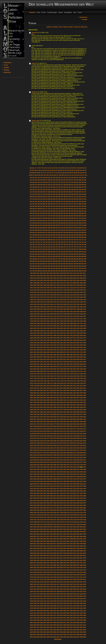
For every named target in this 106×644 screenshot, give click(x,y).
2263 (51, 450)
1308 (41, 316)
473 (36, 216)
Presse (80, 13)
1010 (68, 273)
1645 (31, 364)
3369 (55, 606)
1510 (35, 345)
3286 (61, 594)
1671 (61, 367)
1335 (75, 319)
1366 (65, 324)
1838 (51, 390)
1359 (41, 324)
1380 (55, 326)
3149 (58, 575)
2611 (78, 498)
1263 (61, 309)
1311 (51, 316)
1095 (68, 285)
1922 (48, 402)
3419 (51, 613)
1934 (31, 405)
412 (49, 209)
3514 (85, 625)
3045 (51, 560)
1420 (75, 331)
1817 (38, 388)
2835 (31, 532)
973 (77, 268)
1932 (81, 402)
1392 (38, 328)
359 (82, 202)
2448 (45, 477)
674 (44, 237)
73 (47, 173)
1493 (35, 343)
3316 (48, 599)
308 (64, 197)
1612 (35, 359)
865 (82, 257)
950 (75, 266)
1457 (85, 336)
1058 (58, 280)
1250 (75, 307)
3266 (51, 591)
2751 (35, 520)
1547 (45, 350)
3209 (31, 584)
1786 (48, 383)
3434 (45, 615)
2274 (31, 453)
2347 (48, 462)
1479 (45, 340)
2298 (55, 455)
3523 (58, 627)
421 (72, 209)
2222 (85, 443)
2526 (78, 486)
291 (77, 194)
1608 (78, 357)
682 (64, 237)
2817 (85, 527)
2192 (41, 441)
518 (39, 221)
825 (36, 254)
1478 (41, 340)
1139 (45, 292)
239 (57, 190)
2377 (35, 467)
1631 (41, 362)
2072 (38, 424)
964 (54, 268)
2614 (31, 501)
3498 (31, 625)
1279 (58, 312)
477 (46, 216)
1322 (31, 319)
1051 (35, 280)
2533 (45, 489)
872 (44, 259)
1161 (61, 295)
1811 (75, 386)
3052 (75, 560)
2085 (81, 424)
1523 (78, 345)
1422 (81, 331)
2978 (55, 551)
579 (82, 225)
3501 (41, 625)
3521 (51, 627)
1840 (58, 390)
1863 (78, 393)
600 (80, 228)
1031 (81, 276)
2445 (35, 477)
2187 (81, 438)
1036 (41, 278)
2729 (75, 515)
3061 (48, 563)
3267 (55, 591)
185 (31, 185)
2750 (31, 520)
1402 (71, 328)
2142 (45, 434)
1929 (71, 402)
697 (46, 240)
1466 (58, 338)
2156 (35, 436)
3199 (55, 582)
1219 (85, 302)
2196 (55, 441)
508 (70, 218)
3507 (61, 625)
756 (85, 245)
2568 (48, 493)
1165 (75, 295)
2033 (78, 417)
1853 (45, 393)
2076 (51, 424)
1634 (51, 362)
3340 (71, 601)
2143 (48, 434)
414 (54, 209)
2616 (38, 501)
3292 (81, 594)
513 (82, 218)
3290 (75, 594)
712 (85, 240)
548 (59, 223)
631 (46, 233)
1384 (68, 326)
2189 (31, 441)
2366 (55, 465)
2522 (65, 486)
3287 (65, 594)
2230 (55, 446)
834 (59, 254)
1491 (85, 340)
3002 (78, 553)
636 (59, 233)
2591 (68, 496)
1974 (51, 410)
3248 (48, 589)
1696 (31, 371)
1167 (81, 295)
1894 (68, 398)
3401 (48, 611)
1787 (51, 383)
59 (78, 170)
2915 (71, 541)
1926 (61, 402)
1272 (35, 312)
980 (39, 271)
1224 (45, 304)
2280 (51, 453)
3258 (81, 589)
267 (72, 192)
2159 (45, 436)
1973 (48, 410)
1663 (35, 367)
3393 (78, 608)
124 (44, 178)
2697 (81, 510)
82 (63, 173)
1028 (71, 276)
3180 (48, 580)
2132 (68, 431)
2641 (65, 503)
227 (82, 187)
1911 (68, 400)
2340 (81, 460)
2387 (68, 467)
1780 (85, 381)
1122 (45, 290)
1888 (48, 398)
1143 (58, 292)
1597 (41, 357)
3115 (58, 570)
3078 (48, 565)
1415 (58, 331)
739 (41, 245)
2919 (85, 541)
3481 (31, 623)
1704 (58, 371)
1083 (85, 283)
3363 (35, 606)
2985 (78, 551)
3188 (75, 580)
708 (75, 240)
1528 (38, 347)
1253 (85, 307)
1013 (78, 273)
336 (80, 199)
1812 (78, 386)
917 (46, 264)
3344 (85, 601)
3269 (61, 591)
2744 (68, 517)
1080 (75, 283)
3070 (78, 563)
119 (31, 178)
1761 (78, 379)
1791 (65, 383)
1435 (68, 333)
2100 (75, 426)
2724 (58, 515)
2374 (81, 465)
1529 (41, 347)
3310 (85, 596)
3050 (68, 560)
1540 (78, 347)
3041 (38, 560)
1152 (31, 295)
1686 (55, 369)
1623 (71, 359)
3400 (45, 611)
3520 (48, 627)
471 (31, 216)
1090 (51, 285)
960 (44, 268)
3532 (31, 630)
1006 (54, 273)
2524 (71, 486)
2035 (85, 417)
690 (85, 237)
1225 (48, 304)
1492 (31, 343)
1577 (31, 355)
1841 (61, 390)
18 (60, 168)
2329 (45, 460)
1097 (75, 285)
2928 (58, 544)
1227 (55, 304)
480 (54, 216)
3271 (68, 591)
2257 (31, 450)
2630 (85, 501)
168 (44, 182)
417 (62, 209)
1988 (41, 412)
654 (49, 235)
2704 (48, 513)
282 (54, 194)
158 (75, 180)
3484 (41, 623)
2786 (38, 525)
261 (57, 192)
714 (33, 242)
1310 (48, 316)
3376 (78, 606)
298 (39, 197)
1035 (38, 278)
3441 (68, 615)
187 (36, 185)
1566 (51, 352)
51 (63, 170)
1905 (48, 400)
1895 (71, 398)
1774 (65, 381)
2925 (48, 544)
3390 (68, 608)
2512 (31, 486)
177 (67, 182)
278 (44, 194)
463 (67, 213)
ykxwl (33, 63)
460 (59, 213)
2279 (48, 453)
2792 (58, 525)
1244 (55, 307)
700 (54, 240)
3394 (81, 608)
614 (59, 230)
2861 (61, 534)
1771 (55, 381)
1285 (78, 312)
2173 (35, 438)
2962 (58, 548)
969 (67, 268)
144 (39, 180)
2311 (41, 458)
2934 (78, 544)
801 (31, 252)
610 (49, 230)
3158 (31, 577)
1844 (71, 390)
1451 (65, 336)
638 (64, 233)
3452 (48, 618)
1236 (85, 304)
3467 (41, 620)
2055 (38, 422)
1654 (61, 364)
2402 (61, 469)
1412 (48, 331)
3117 (65, 570)
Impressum (7, 72)
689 (82, 237)
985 (52, 271)
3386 (55, 608)
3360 (81, 603)
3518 (41, 627)
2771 (45, 522)
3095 (48, 568)
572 (64, 225)
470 (85, 213)
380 (80, 204)
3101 (68, 568)
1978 (65, 410)
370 (54, 204)
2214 (58, 443)
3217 (58, 584)
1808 (65, 386)
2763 (75, 520)
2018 (85, 414)
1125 (55, 290)
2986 (81, 551)
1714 (35, 374)
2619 (48, 501)
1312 (55, 316)
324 (49, 199)
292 (80, 194)
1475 (31, 340)
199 (67, 185)
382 (85, 204)
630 (44, 233)
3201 (61, 582)
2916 (75, 541)
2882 (75, 537)
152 (59, 180)
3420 (55, 613)
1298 (65, 314)
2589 (61, 496)
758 (33, 247)
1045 (71, 278)
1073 (51, 283)
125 (46, 178)
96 (32, 175)
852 (49, 257)
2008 (51, 414)
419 (67, 209)
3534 (38, 630)
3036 (78, 558)
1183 (78, 297)
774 (75, 247)
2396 (41, 469)
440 (64, 211)
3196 (45, 582)
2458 (78, 477)
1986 (35, 412)
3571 (48, 635)
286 (64, 194)
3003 (81, 553)
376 (70, 204)
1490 (81, 340)
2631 (31, 503)
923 (62, 264)
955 (31, 268)
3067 (68, 563)
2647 (85, 503)
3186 (68, 580)
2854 (38, 534)
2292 (35, 455)
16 (56, 168)
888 (85, 259)
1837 (48, 390)
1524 (81, 345)
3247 (45, 589)
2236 (75, 446)
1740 (65, 376)
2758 (58, 520)
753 (77, 245)
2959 (48, 548)
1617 (51, 359)
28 (78, 168)
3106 (85, 568)
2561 (81, 491)
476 (44, 216)
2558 (71, 491)
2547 (35, 491)
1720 (55, 374)
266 (70, 192)
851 (46, 257)
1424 (31, 333)
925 (67, 264)
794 (70, 249)
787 (52, 249)
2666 (35, 508)
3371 (61, 606)
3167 (61, 577)
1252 (81, 307)
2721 (48, 515)
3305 (68, 596)
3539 (55, 630)
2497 (38, 484)
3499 (35, 625)
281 (52, 194)
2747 (78, 517)
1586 (61, 355)
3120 (75, 570)
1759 (71, 379)
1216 (75, 302)
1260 (51, 309)
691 (31, 240)
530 (70, 221)
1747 (31, 379)
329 (62, 199)
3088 (81, 565)
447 (82, 211)
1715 (38, 374)
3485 (45, 623)
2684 (38, 510)
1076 (61, 283)
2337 (71, 460)
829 (46, 254)
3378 (85, 606)
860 (70, 257)
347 (52, 202)
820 (80, 252)
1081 (78, 283)
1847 (81, 390)
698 (49, 240)
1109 (58, 288)
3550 (35, 632)
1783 (38, 383)
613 (57, 230)
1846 (78, 390)
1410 (41, 331)
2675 (65, 508)
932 (85, 264)
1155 (41, 295)
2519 (55, 486)
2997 (61, 553)
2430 (41, 474)
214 (49, 187)
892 (39, 261)
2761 (68, 520)
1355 (85, 321)
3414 (35, 613)
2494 (85, 481)
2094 (55, 426)
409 (41, 209)
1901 (35, 400)
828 (44, 254)
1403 (75, 328)
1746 (85, 376)
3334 (51, 601)
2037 (35, 419)
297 (36, 197)
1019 (41, 276)
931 (82, 264)
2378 (38, 467)
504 (59, 218)
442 (70, 211)
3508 (65, 625)
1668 (51, 367)
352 (64, 202)
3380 (35, 608)
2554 (58, 491)
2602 (48, 498)
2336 (68, 460)
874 (49, 259)
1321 (85, 316)
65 (32, 173)
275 (36, 194)
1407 (31, 331)
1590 (75, 355)
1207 (45, 302)
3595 (71, 637)
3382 (41, 608)
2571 (58, 493)
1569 (61, 352)
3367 (48, 606)
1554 (68, 350)
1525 (85, 345)
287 (67, 194)
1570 (65, 352)
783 (41, 249)
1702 (51, 371)
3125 (35, 572)
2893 (55, 539)
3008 (41, 556)
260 (54, 192)
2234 (68, 446)
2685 (41, 510)
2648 (31, 505)
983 (46, 271)
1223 (41, 304)
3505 (55, 625)
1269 (81, 309)
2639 (58, 503)
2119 (81, 429)
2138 (31, 434)
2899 (75, 539)
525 (57, 221)
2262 (48, 450)
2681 (85, 508)
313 (77, 197)
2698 (85, 510)
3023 (35, 558)
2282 (58, 453)
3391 (71, 608)
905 (72, 261)
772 (70, 247)
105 (52, 175)
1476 (35, 340)
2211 (48, 443)
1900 (31, 400)
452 (39, 213)
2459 (81, 477)
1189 (41, 300)
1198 (71, 300)
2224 (35, 446)
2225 (38, 446)
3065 (61, 563)
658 (59, 235)
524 (54, 221)
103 (47, 175)
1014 (81, 273)
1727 (78, 374)
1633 (48, 362)
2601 (45, 498)
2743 (65, 517)
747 (62, 245)
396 (64, 206)
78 (56, 173)
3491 (65, 623)
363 (36, 204)
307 (62, 197)
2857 (48, 534)
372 (59, 204)
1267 (75, 309)
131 (62, 178)
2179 (55, 438)
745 (57, 245)
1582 (48, 355)
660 (64, 235)
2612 (81, 498)
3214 (48, 584)
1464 (51, 338)
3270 (65, 591)
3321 (65, 599)
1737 (55, 376)
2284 (65, 453)
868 (33, 259)
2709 (65, 513)
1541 (81, 347)
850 (44, 257)
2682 (31, 510)
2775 (58, 522)
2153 (81, 434)
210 (39, 187)
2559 (75, 491)
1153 (35, 295)
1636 (58, 362)
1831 (85, 388)
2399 (51, 469)
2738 (48, 517)
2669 (45, 508)
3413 (31, 613)
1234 (78, 304)
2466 (48, 479)
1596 (38, 357)
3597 (78, 637)
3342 (78, 601)
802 (33, 252)
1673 (68, 367)
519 (41, 221)
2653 (48, 505)
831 (52, 254)
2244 (45, 448)
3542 (65, 630)
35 (34, 170)
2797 (75, 525)
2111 (55, 429)
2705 (51, 513)
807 (46, 252)
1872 (51, 395)
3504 (51, 625)
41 (45, 170)
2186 (78, 438)
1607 (75, 357)
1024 (58, 276)
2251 (68, 448)
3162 (45, 577)
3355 (65, 603)
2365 (51, 465)
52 (65, 170)
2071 (35, 424)
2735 (38, 517)
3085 (71, 565)
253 (36, 192)
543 (46, 223)
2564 (35, 493)
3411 (81, 611)
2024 (48, 417)
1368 (71, 324)
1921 (45, 402)
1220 (31, 304)
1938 (45, 405)
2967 (75, 548)
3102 (71, 568)
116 (81, 175)
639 (67, 233)
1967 (85, 407)
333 (72, 199)
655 (52, 235)
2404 (68, 469)
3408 (71, 611)
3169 (68, 577)
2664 (85, 505)
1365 (61, 324)
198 (64, 185)
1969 (35, 410)
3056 (31, 563)
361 (31, 204)
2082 (71, 424)
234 (44, 190)
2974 (41, 551)
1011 (71, 273)
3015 (65, 556)
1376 (41, 326)
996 (80, 271)
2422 (71, 472)
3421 (58, 613)
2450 (51, 477)
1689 (65, 369)
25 (73, 168)
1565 (48, 352)
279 (46, 194)
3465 (35, 620)
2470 (61, 479)
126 (49, 178)
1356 (31, 324)
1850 (35, 393)
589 (52, 228)
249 (82, 190)
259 (52, 192)
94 (86, 173)
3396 (31, 611)
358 (80, 202)
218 (59, 187)
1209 (51, 302)
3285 (58, 594)
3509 (68, 625)
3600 (56, 639)
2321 (75, 458)
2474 (75, 479)
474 (39, 216)
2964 (65, 548)
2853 (35, 534)
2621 (55, 501)
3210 (35, 584)
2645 (78, 503)
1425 (35, 333)
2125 (45, 431)
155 (67, 180)
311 (72, 197)
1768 (45, 381)
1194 (58, 300)
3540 (58, 630)
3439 (61, 615)
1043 (65, 278)
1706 (65, 371)
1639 (68, 362)
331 (67, 199)
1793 (71, 383)
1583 (51, 355)
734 (85, 242)
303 (52, 197)
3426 (75, 613)
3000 (71, 553)
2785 (35, 525)
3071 (81, 563)
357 (77, 202)
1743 (75, 376)
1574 (78, 352)
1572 (71, 352)
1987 (38, 412)
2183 (68, 438)
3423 (65, 613)
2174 (38, 438)
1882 (85, 395)
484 (64, 216)
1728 (81, 374)
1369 (75, 324)
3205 (75, 582)
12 (49, 168)
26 (75, 168)
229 (31, 190)
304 (54, 197)
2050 (78, 419)
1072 (48, 283)
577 (77, 225)
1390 (31, 328)
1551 (58, 350)
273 (31, 194)
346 (49, 202)
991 (67, 271)
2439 (71, 474)
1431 (55, 333)
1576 (85, 352)
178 (70, 182)
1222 (38, 304)
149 (52, 180)
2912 (61, 541)
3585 (38, 637)
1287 (85, 312)
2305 (78, 455)
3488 (55, 623)
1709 (75, 371)
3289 (71, 594)
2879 (65, 537)
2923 (41, 544)
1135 (31, 292)
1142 (55, 292)
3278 (35, 594)
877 (57, 259)
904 (70, 261)
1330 (58, 319)
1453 (71, 336)
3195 (41, 582)
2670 (48, 508)
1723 (65, 374)
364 (39, 204)
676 (49, 237)
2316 (58, 458)
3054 (81, 560)
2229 (51, 446)
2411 (35, 472)
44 (51, 170)
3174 (85, 577)
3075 (38, 565)
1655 (65, 364)
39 (41, 170)
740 (44, 245)
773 (72, 247)
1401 (68, 328)
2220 (78, 443)
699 (52, 240)
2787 (41, 525)
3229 (41, 587)
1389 (85, 326)
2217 (68, 443)
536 (85, 221)
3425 (71, 613)
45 (52, 170)
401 (77, 206)
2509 (78, 484)
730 (75, 242)
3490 (61, 623)
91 (80, 173)
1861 (71, 393)
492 (85, 216)
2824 (51, 529)
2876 (55, 537)
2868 (85, 534)
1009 (64, 273)
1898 (81, 398)
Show (39, 13)
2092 (48, 426)
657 (57, 235)
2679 (78, 508)
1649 (45, 364)
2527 (81, 486)
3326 (81, 599)
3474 (65, 620)
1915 (81, 400)
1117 (85, 288)
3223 (78, 584)
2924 (45, 544)
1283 (71, 312)
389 (46, 206)
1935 (35, 405)
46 (54, 170)
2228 (48, 446)
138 (80, 178)
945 (62, 266)
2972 (35, 551)
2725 (61, 515)
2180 (58, 438)
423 (77, 209)
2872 (41, 537)
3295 (35, 596)
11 (47, 168)
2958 (45, 548)
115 (78, 175)
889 (31, 261)
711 (82, 240)
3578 (71, 635)
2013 (68, 414)
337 (82, 199)
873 (46, 259)
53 (67, 170)
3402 (51, 611)
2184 (71, 438)
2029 (65, 417)
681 (62, 237)
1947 (75, 405)
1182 (75, 297)
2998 (65, 553)
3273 (75, 591)
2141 (41, 434)
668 (85, 235)
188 (39, 185)
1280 (61, 312)
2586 (51, 496)
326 (54, 199)
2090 (41, 426)
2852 (31, 534)
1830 (81, 388)
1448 (55, 336)
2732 (85, 515)
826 (39, 254)
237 (52, 190)
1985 (31, 412)
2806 (48, 527)
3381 (38, 608)
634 (54, 233)
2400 (55, 469)
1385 (71, 326)
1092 (58, 285)
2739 (51, 517)
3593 (65, 637)
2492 (78, 481)
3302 (58, 596)
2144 (51, 434)
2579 (85, 493)
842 (80, 254)
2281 (55, 453)
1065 (81, 280)
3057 (35, 563)
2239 (85, 446)
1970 (38, 410)
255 (41, 192)
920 (54, 264)
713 (31, 242)
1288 (31, 314)
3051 (71, 560)
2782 (81, 522)
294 (85, 194)
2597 (31, 498)
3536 (45, 630)
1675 (75, 367)
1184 (81, 297)
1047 (78, 278)
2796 (71, 525)
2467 (51, 479)
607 (41, 230)
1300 (71, 314)
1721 (58, 374)
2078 (58, 424)
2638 (55, 503)
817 (72, 252)
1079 (71, 283)
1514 (48, 345)
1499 (55, 343)
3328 (31, 601)
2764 (78, 520)
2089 (38, 426)
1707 (68, 371)
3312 (35, 599)
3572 (51, 635)
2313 (48, 458)
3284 (55, 594)
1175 (51, 297)
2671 (51, 508)
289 (72, 194)
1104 (41, 288)
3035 (75, 558)
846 (33, 257)
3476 (71, 620)
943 (57, 266)
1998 (75, 412)
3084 (68, 565)
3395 (85, 608)
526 (59, 221)
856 (59, 257)
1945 (68, 405)
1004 (48, 273)
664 (75, 235)
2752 (38, 520)
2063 (65, 422)
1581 (45, 355)
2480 (38, 481)
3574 (58, 635)
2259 (38, 450)
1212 (61, 302)
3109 (38, 570)
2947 (65, 546)
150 (54, 180)
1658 (75, 364)
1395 (48, 328)
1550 (55, 350)
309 (67, 197)
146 (44, 180)
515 (31, 221)
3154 (75, 575)
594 (64, 228)
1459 (35, 338)
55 (71, 170)
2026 (55, 417)
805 (41, 252)
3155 (78, 575)
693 (36, 240)
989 (62, 271)
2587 (55, 496)
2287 (75, 453)
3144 (41, 575)
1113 (71, 288)
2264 (55, 450)
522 (49, 221)
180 (75, 182)
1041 (58, 278)
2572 (61, 493)
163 (31, 182)
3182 (55, 580)
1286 (81, 312)
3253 (65, 589)
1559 (85, 350)
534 (80, 221)
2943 (51, 546)
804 (39, 252)
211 (41, 187)
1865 (85, 393)
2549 (41, 491)
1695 (85, 369)
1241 (45, 307)
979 (36, 271)
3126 (38, 572)
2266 (61, 450)
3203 (68, 582)
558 (85, 223)
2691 (61, 510)
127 (52, 178)
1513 (45, 345)
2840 (48, 532)
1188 (38, 300)
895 (46, 261)
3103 (75, 568)
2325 (31, 460)
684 (70, 237)
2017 (81, 414)
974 (80, 268)
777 (82, 247)
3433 (41, 615)
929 (77, 264)
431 (41, 211)
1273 (38, 312)
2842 (55, 532)
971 (72, 268)
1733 (41, 376)
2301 (65, 455)
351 (62, 202)
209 (36, 187)
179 (72, 182)
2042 (51, 419)
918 (49, 264)
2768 (35, 522)
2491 (75, 481)
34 (32, 170)
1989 (45, 412)
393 (57, 206)
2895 (61, 539)
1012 (74, 273)
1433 (61, 333)
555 (77, 223)
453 (41, 213)
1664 (38, 367)
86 (71, 173)
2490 (71, 481)
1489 (78, 340)
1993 (58, 412)
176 (64, 182)
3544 (71, 630)
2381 (48, 467)
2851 (85, 532)
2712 (75, 513)
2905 (38, 541)
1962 (68, 407)
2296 (48, 455)
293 (82, 194)
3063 (55, 563)
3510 (71, 625)
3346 (35, 603)
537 (31, 223)
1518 (61, 345)
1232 (71, 304)
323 (46, 199)
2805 (45, 527)
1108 (55, 288)
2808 (55, 527)
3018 (75, 556)
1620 (61, 359)
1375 (38, 326)
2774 (55, 522)
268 (75, 192)
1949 (81, 405)
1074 (55, 283)
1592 (81, 355)
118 (86, 175)
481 (57, 216)
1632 (45, 362)
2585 (48, 496)
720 (49, 242)
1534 (58, 347)
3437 (55, 615)
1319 (78, 316)
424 (80, 209)
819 (77, 252)
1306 (35, 316)
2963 (61, 548)
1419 (71, 331)
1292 (45, 314)
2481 (41, 481)
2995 (55, 553)
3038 (85, 558)
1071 (45, 283)
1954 (41, 407)
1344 (48, 321)
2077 (55, 424)
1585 (58, 355)
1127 (61, 290)
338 (85, 199)
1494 (38, 343)
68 (38, 173)
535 (82, 221)
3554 (48, 632)
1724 (68, 374)
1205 (38, 302)
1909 (61, 400)
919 (52, 264)
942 (54, 266)
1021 (48, 276)
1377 (45, 326)
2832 (78, 529)
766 (54, 247)
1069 (38, 283)
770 (64, 247)
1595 (35, 357)
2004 (38, 414)
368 (49, 204)
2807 (51, 527)
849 (41, 257)
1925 (58, 402)
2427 (31, 474)
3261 (35, 591)
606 (39, 230)
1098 (78, 285)
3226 (31, 587)
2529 (31, 489)
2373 (78, 465)
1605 (68, 357)
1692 (75, 369)
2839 (45, 532)
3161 (41, 577)
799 (82, 249)
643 (77, 233)
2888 (38, 539)
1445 (45, 336)
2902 (85, 539)
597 (72, 228)
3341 (75, 601)
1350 (68, 321)
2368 (61, 465)
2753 (41, 520)
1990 (48, 412)
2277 (41, 453)
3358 (75, 603)
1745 (81, 376)
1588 (68, 355)
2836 (35, 532)
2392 (85, 467)
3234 (58, 587)
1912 (71, 400)
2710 (68, 513)
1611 (31, 359)
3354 (61, 603)
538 (33, 223)
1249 (71, 307)
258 (49, 192)
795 (72, 249)
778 (85, 247)
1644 (85, 362)
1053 (41, 280)
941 (52, 266)
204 (80, 185)
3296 (38, 596)
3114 (55, 570)
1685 (51, 369)
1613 (38, 359)
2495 (31, 484)
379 (77, 204)
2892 (51, 539)
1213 (65, 302)
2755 (48, 520)
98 (35, 175)
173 (57, 182)
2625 (68, 501)
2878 (61, 537)
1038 (48, 278)
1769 (48, 381)
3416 (41, 613)
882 (70, 259)
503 (57, 218)
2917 (78, 541)
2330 (48, 460)
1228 (58, 304)
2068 (81, 422)
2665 (31, 508)
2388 (71, 467)
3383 (45, 608)
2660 (71, 505)
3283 (51, 594)
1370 (78, 324)
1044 (68, 278)
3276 (85, 591)
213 (46, 187)
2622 (58, 501)
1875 (61, 395)
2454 (65, 477)
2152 (78, 434)
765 (52, 247)
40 (43, 170)
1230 (65, 304)
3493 (71, 623)
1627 (85, 359)
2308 (31, 458)
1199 (75, 300)
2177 (48, 438)
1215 (71, 302)
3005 (31, 556)
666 (80, 235)
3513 (81, 625)
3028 (51, 558)
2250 (65, 448)
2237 (78, 446)
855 (57, 257)
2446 (38, 477)
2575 (71, 493)
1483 (58, 340)
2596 (85, 496)
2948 (68, 546)
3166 (58, 577)
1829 (78, 388)
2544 (81, 489)
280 (49, 194)
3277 (31, 594)
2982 (68, 551)
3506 (58, 625)
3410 (78, 611)
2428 (35, 474)
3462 (81, 618)
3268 (58, 591)
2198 (61, 441)
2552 (51, 491)
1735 (48, 376)
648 (33, 235)
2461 (31, 479)
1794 (75, 383)
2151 (75, 434)
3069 (75, 563)
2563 (31, 493)
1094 (65, 285)
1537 (68, 347)
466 (75, 213)
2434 (55, 474)
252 (33, 192)
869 (36, 259)
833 (57, 254)
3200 (58, 582)
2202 (75, 441)
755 (82, 245)
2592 (71, 496)
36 (36, 170)
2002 (31, 414)
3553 (45, 632)
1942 (58, 405)
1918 (35, 402)
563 (41, 225)
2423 (75, 472)
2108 (45, 429)
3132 (58, 572)
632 (49, 233)
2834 (85, 529)
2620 (51, 501)
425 (82, 209)
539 (36, 223)
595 (67, 228)
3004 (85, 553)
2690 (58, 510)
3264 (45, 591)
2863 (68, 534)
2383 (55, 467)
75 (51, 173)
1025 (61, 276)
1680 (35, 369)
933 (31, 266)
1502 (65, 343)
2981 (65, 551)
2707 (58, 513)
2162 (55, 436)
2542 (75, 489)
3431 (35, 615)
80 (60, 173)
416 (59, 209)
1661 (85, 364)
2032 (75, 417)
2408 (81, 469)
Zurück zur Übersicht (81, 27)
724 (59, 242)
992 (70, 271)
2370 (68, 465)
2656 (58, 505)
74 (49, 173)
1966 (81, 407)
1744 (78, 376)
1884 (35, 398)
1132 (78, 290)
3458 (68, 618)
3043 (45, 560)
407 (36, 209)
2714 (81, 513)
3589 (51, 637)
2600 (41, 498)
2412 (38, 472)
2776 (61, 522)
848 (39, 257)
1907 (55, 400)
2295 (45, 455)
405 (31, 209)
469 (82, 213)
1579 (38, 355)
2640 (61, 503)
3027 (48, 558)
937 (41, 266)
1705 (61, 371)
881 (67, 259)
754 (80, 245)
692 (33, 240)
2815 (78, 527)
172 (54, 182)
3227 (35, 587)
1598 (45, 357)
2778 (68, 522)
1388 (81, 326)
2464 (41, 479)
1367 (68, 324)
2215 (61, 443)
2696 (78, 510)
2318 (65, 458)
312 (75, 197)
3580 (78, 635)
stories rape (35, 121)
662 (70, 235)
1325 (41, 319)
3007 (38, 556)
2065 (71, 422)
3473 (61, 620)
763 (46, 247)
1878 (71, 395)
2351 (61, 462)
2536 (55, 489)
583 (36, 228)
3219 (65, 584)
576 (75, 225)
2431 (45, 474)
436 (54, 211)
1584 (55, 355)
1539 (75, 347)
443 (72, 211)
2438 (68, 474)
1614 (41, 359)
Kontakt (6, 67)
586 (44, 228)
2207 (35, 443)
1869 (41, 395)
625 (31, 233)
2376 (31, 467)
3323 (71, 599)
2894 (58, 539)
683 (67, 237)
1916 (85, 400)
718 (44, 242)
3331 (41, 601)
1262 (58, 309)
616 (64, 230)
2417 (55, 472)
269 (77, 192)
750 (70, 245)
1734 (45, 376)
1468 (65, 338)
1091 (55, 285)
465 (72, 213)
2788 (45, 525)
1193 (55, 300)
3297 (41, 596)
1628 (31, 362)
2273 (85, 450)
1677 (81, 367)
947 (67, 266)
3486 (48, 623)
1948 (78, 405)
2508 (75, 484)
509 (72, 218)
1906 (51, 400)
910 (85, 261)
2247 (55, 448)
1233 (75, 304)
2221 (81, 443)
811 (57, 252)
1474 (85, 338)
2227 (45, 446)
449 (31, 213)
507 (67, 218)
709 (77, 240)
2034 (81, 417)
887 (82, 259)
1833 (35, 390)
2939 (38, 546)
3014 (61, 556)
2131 (65, 431)
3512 (78, 625)
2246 (51, 448)
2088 (35, 426)
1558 (81, 350)
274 (33, 194)
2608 (68, 498)
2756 (51, 520)
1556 (75, 350)
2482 (45, 481)
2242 (38, 448)
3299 (48, 596)
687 (77, 237)
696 (44, 240)
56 (73, 170)
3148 (55, 575)
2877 (58, 537)
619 (72, 230)
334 (75, 199)
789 (57, 249)
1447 (51, 336)
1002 (41, 273)
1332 (65, 319)
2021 (38, 417)
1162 (65, 295)
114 (76, 175)
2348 (51, 462)
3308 (78, 596)
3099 (61, 568)
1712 (85, 371)
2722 (51, 515)
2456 (71, 477)
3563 (78, 632)
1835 (41, 390)
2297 (51, 455)
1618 (55, 359)
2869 (31, 537)
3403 (55, 611)
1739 (61, 376)
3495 (78, 623)
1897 (78, 398)
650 (39, 235)
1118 (31, 290)
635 (57, 233)
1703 (55, 371)
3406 (65, 611)
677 (52, 237)
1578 (35, 355)
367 (46, 204)
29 (80, 168)
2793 (61, 525)
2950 (75, 546)
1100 (85, 285)
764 (49, 247)
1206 (41, 302)
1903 (41, 400)
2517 (48, 486)
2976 (48, 551)
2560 (78, 491)
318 (33, 199)
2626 (71, 501)
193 (52, 185)
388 (44, 206)
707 (72, 240)
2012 (65, 414)
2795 (68, 525)
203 (77, 185)
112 (70, 175)
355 (72, 202)
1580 (41, 355)
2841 (51, 532)
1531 (48, 347)
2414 (45, 472)
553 (72, 223)
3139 (81, 572)
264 (64, 192)
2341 (85, 460)
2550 (45, 491)
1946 (71, 405)
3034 (71, 558)
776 (80, 247)
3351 (51, 603)
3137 (75, 572)
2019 (31, 417)
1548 (48, 350)
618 (70, 230)
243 (67, 190)
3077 (45, 565)
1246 (61, 307)
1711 (81, 371)
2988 (31, 553)
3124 (31, 572)
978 (33, 271)
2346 (45, 462)
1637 (61, 362)
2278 (45, 453)
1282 (68, 312)
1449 (58, 336)
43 (49, 170)
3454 (55, 618)
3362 (31, 606)
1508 (85, 343)
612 (54, 230)
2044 (58, 419)
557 (82, 223)
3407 (68, 611)
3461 (78, 618)
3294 (31, 596)
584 (39, 228)
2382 (51, 467)
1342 (41, 321)
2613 (85, 498)
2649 (35, 505)
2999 (68, 553)
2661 (75, 505)
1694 (81, 369)
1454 (75, 336)
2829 (68, 529)
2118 (78, 429)
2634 (41, 503)
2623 (61, 501)
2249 (61, 448)
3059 (41, 563)
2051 (81, 419)
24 (71, 168)
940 (49, 266)
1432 (58, 333)
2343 (35, 462)
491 (82, 216)
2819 (35, 529)
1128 (65, 290)
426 (85, 209)
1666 (45, 367)
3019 (78, 556)
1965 (78, 407)
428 (33, 211)
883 (72, 259)
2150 (71, 434)
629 (41, 233)
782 (39, 249)
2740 (55, 517)
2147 (61, 434)
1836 (45, 390)
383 (31, 206)
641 (72, 233)
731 (77, 242)
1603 (61, 357)
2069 (85, 422)
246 (75, 190)
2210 (45, 443)
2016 (78, 414)
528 (64, 221)
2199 (65, 441)
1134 (85, 290)
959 (41, 268)
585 (41, 228)
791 (62, 249)
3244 (35, 589)
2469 (58, 479)
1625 (78, 359)
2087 (31, 426)
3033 (68, 558)
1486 (68, 340)
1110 (61, 288)
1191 (48, 300)
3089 (85, 565)
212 (44, 187)
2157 (38, 436)
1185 (85, 297)
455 (46, 213)
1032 (85, 276)
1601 (55, 357)
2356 (78, 462)
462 (64, 213)
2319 (68, 458)
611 (52, 230)
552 (70, 223)
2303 (71, 455)
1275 (45, 312)
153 (62, 180)
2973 (38, 551)
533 (77, 221)
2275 (35, 453)
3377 (81, 606)
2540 (68, 489)
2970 (85, 548)
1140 (48, 292)
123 (41, 178)
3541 (61, 630)
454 (44, 213)
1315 (65, 316)
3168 (65, 577)
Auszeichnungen (52, 13)
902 (64, 261)
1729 (85, 374)
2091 (45, 426)
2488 (65, 481)
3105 (81, 568)
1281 (65, 312)
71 (43, 173)
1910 (65, 400)
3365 (41, 606)
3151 (65, 575)
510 (75, 218)
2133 (71, 431)
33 (30, 170)
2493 (81, 481)
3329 (35, 601)
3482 (35, 623)
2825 (55, 529)
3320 (61, 599)
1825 (65, 388)
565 (46, 225)
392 (54, 206)
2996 (58, 553)
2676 (68, 508)
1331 (61, 319)
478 (49, 216)
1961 (65, 407)
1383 (65, 326)
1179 (65, 297)
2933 (75, 544)
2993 (48, 553)
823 (31, 254)
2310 (38, 458)
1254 (31, 309)
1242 (48, 307)
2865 (75, 534)
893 (41, 261)
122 (39, 178)
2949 (71, 546)
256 (44, 192)
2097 (65, 426)
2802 (35, 527)
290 (75, 194)
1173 (45, 297)
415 (57, 209)
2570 (55, 493)
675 (46, 237)
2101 (78, 426)
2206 (31, 443)
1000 (34, 273)
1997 (71, 412)
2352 (65, 462)
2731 (81, 515)
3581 (81, 635)
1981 (75, 410)
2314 (51, 458)
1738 (58, 376)
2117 (75, 429)
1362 (51, 324)
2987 (85, 551)
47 (56, 170)
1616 (48, 359)
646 (85, 233)
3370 (58, 606)
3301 (55, 596)
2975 (45, 551)
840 (75, 254)
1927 (65, 402)
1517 (58, 345)
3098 (58, 568)
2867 (81, 534)
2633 (38, 503)
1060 (65, 280)
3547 (81, 630)
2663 (81, 505)
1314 (61, 316)
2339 (78, 460)
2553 (55, 491)
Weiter (60, 639)
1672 (65, 367)
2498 (41, 484)
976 (85, 268)
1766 (38, 381)
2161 (51, 436)
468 (80, 213)
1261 (55, 309)
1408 (35, 331)
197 (62, 185)
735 (31, 245)
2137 (85, 431)
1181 (71, 297)
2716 (31, 515)
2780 (75, 522)
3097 (55, 568)
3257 (78, 589)
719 (46, 242)
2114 (65, 429)
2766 (85, 520)
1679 (31, 369)
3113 (51, 570)
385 (36, 206)
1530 (45, 347)
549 (62, 223)
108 (60, 175)
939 (46, 266)
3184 (61, 580)
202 (75, 185)
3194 (38, 582)
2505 (65, 484)
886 (80, 259)
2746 (75, 517)
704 (64, 240)
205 (82, 185)
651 (41, 235)
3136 (71, 572)
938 (44, 266)
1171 (38, 297)
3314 (41, 599)
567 (52, 225)
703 (62, 240)
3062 (51, 563)
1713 (31, 374)
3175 (31, 580)
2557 (68, 491)
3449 (38, 618)
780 (33, 249)
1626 (81, 359)
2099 (71, 426)
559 (31, 225)
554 (75, 223)
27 (76, 168)
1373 (31, 326)
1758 (68, 379)
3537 (48, 630)
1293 (48, 314)
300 (44, 197)
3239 (75, 587)
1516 (55, 345)
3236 (65, 587)
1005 (51, 273)
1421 (78, 331)
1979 (68, 410)
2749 (85, 517)
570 (59, 225)
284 (59, 194)
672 (39, 237)
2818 (31, 529)
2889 (41, 539)
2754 (45, 520)
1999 (78, 412)
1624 (75, 359)
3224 (81, 584)
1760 (75, 379)
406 (33, 209)
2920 (31, 544)
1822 (55, 388)
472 (33, 216)
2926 (51, 544)
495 (36, 218)
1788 (55, 383)
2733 (31, 517)
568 (54, 225)
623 (82, 230)
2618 (45, 501)
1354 (81, 321)
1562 (38, 352)
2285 (68, 453)
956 (33, 268)
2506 (68, 484)
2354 (71, 462)
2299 (58, 455)
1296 (58, 314)
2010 (58, 414)
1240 (41, 307)
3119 (71, 570)
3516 (35, 627)
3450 (41, 618)
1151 (85, 292)
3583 (31, 637)
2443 (85, 474)
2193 (45, 441)
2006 (45, 414)
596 (70, 228)
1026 (65, 276)
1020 (45, 276)
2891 (48, 539)
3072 (85, 563)
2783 (85, 522)
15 (54, 168)
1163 (68, 295)
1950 (85, 405)
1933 (85, 402)
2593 (75, 496)
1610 (85, 357)
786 (49, 249)
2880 (68, 537)
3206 (78, 582)
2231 (58, 446)
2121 (31, 431)
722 (54, 242)
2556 (65, 491)
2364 (48, 465)
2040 (45, 419)
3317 (51, 599)
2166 (68, 436)
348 (54, 202)
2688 (51, 510)
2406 (75, 469)
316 (85, 197)
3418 (48, 613)
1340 (35, 321)
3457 (65, 618)
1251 (78, 307)
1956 (48, 407)
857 (62, 257)
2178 (51, 438)
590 (54, 228)
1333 (68, 319)
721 (52, 242)
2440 (75, 474)
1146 (68, 292)
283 (57, 194)
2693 (68, 510)
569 (57, 225)
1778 (78, 381)
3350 (48, 603)
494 (33, 218)
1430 (51, 333)
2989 (35, 553)
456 (49, 213)
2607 (65, 498)
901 (62, 261)
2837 (38, 532)
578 (80, 225)
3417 (45, 613)
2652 (45, 505)
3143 (38, 575)
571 (62, 225)
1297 (61, 314)
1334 (71, 319)
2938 (35, 546)
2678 (75, 508)
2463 (38, 479)
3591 (58, 637)
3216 (55, 584)
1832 (31, 390)
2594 (78, 496)
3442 (71, 615)
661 (67, 235)
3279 (38, 594)
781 (36, 249)
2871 (38, 537)
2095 (58, 426)
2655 (55, 505)
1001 (38, 273)
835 (62, 254)
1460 (38, 338)
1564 (45, 352)
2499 (45, 484)
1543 (31, 350)
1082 (81, 283)
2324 (85, 458)
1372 (85, 324)
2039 (41, 419)
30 (82, 168)
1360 (45, 324)
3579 (75, 635)
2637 (51, 503)
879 (62, 259)
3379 (31, 608)
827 (41, 254)
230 (33, 190)
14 (52, 168)
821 (82, 252)
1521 (71, 345)
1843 (68, 390)
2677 (71, 508)
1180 (68, 297)
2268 (68, 450)
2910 (55, 541)
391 (52, 206)
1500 (58, 343)
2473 (71, 479)
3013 (58, 556)
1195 (61, 300)
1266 (71, 309)
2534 (48, 489)
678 (54, 237)
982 (44, 271)
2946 (61, 546)
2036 (31, 419)
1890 (55, 398)
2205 (85, 441)
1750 (41, 379)
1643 (81, 362)
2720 (45, 515)
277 (41, 194)
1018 (38, 276)
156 (70, 180)
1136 (35, 292)
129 (57, 178)
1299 (68, 314)
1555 (71, 350)
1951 (31, 407)
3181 (51, 580)
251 (31, 192)
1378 (48, 326)
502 (54, 218)
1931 (78, 402)
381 (82, 204)
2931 (68, 544)
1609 (81, 357)
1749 (38, 379)
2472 (68, 479)
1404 (78, 328)
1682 (41, 369)
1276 (48, 312)
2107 (41, 429)
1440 (85, 333)
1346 (55, 321)
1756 (61, 379)
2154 (85, 434)
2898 (71, 539)
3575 (61, 635)
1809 (68, 386)
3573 (55, 635)
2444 (31, 477)
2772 (48, 522)
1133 (81, 290)
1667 (48, 367)
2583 (41, 496)
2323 (81, 458)
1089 (48, 285)
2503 (58, 484)
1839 (55, 390)
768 (59, 247)
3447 (31, 618)
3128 (45, 572)
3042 (41, 560)
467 (77, 213)
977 (31, 271)
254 (39, 192)
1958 (55, 407)
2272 (81, 450)
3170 (71, 577)
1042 (61, 278)
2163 (58, 436)
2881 (71, 537)
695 (41, 240)
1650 (48, 364)
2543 (78, 489)
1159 (55, 295)
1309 (45, 316)
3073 (31, 565)
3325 (78, 599)
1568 (58, 352)
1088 (45, 285)
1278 (55, 312)
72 (45, 173)
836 (64, 254)
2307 (85, 455)
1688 (61, 369)
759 (36, 247)
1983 (81, 410)
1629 (35, 362)
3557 (58, 632)
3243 (31, 589)
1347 (58, 321)
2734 (35, 517)
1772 (58, 381)
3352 (55, 603)
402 (80, 206)
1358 (38, 324)
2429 (38, 474)
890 (33, 261)
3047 (58, 560)
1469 (68, 338)
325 (52, 199)
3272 (71, 591)
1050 (31, 280)
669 (31, 237)
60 (80, 170)
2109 (48, 429)
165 (36, 182)
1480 (48, 340)
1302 (78, 314)
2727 (68, 515)
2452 (58, 477)
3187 (71, 580)
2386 (65, 467)
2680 (81, 508)
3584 (35, 637)
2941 (45, 546)
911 (31, 264)
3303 (61, 596)
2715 (85, 513)
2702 (41, 513)
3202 (65, 582)
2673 (58, 508)
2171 (85, 436)
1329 (55, 319)
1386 (75, 326)
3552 (41, 632)
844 (85, 254)
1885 (38, 398)
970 (70, 268)
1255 (35, 309)
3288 (68, 594)
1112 (68, 288)
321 (41, 199)
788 (54, 249)
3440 (65, 615)
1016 (31, 276)
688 (80, 237)
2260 (41, 450)
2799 (81, 525)
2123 (38, 431)
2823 (48, 529)
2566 (41, 493)
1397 (55, 328)
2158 (41, 436)
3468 (45, 620)
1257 (41, 309)
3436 (51, 615)
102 (44, 175)
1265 (68, 309)
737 (36, 245)
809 (52, 252)
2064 (68, 422)
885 (77, 259)
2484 (51, 481)
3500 (38, 625)
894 (44, 261)
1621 (65, 359)
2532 (41, 489)
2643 (71, 503)
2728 (71, 515)
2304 (75, 455)
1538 (71, 347)
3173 (81, 577)
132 (64, 178)
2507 (71, 484)
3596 (75, 637)
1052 (38, 280)
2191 (38, 441)
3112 (48, 570)
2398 (48, 469)
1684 (48, 369)
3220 (68, 584)
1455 (78, 336)
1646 (35, 364)
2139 (35, 434)
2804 (41, 527)
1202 (85, 300)
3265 (48, 591)
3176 (35, 580)
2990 (38, 553)
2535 (51, 489)
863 (77, 257)
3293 (85, 594)
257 (46, 192)
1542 (85, 347)
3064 (58, 563)
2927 (55, 544)
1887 (45, 398)
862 (75, 257)
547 (57, 223)
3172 (78, 577)
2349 (55, 462)
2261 (45, 450)
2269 (71, 450)
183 (82, 182)
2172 (31, 438)
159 (77, 180)
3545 (75, 630)
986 (54, 271)
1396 (51, 328)
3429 (85, 613)
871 (41, 259)
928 (75, 264)
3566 (31, 635)
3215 (51, 584)
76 (52, 173)
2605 (58, 498)
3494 (75, 623)
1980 (71, 410)
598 (75, 228)
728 (70, 242)
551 (67, 223)
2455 (68, 477)
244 (70, 190)
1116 (81, 288)
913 (36, 264)
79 (58, 173)
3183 (58, 580)
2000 (81, 412)
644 (80, 233)
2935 (81, 544)
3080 (55, 565)
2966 (71, 548)
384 (33, 206)
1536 (65, 347)
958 (39, 268)
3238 (71, 587)
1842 (65, 390)
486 (70, 216)
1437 (75, 333)
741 (46, 245)
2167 (71, 436)
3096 (51, 568)
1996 (68, 412)
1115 (78, 288)
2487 (61, 481)
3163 (48, 577)
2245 (48, 448)
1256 (38, 309)
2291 (31, 455)
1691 (71, 369)
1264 (65, 309)
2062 (61, 422)
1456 (81, 336)
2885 (85, 537)
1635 (55, 362)
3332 (45, 601)
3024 (38, 558)
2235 (71, 446)
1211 (58, 302)
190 (44, 185)
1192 (51, 300)
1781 (31, 383)
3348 (41, 603)
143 (36, 180)
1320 (81, 316)
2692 (65, 510)
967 (62, 268)
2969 (81, 548)
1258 (45, 309)
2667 (38, 508)
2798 (78, 525)
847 (36, 257)
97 (33, 175)
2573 (65, 493)
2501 (51, 484)
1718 (48, 374)
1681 (38, 369)
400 (75, 206)
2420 (65, 472)
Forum (6, 65)
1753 (51, 379)
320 (39, 199)
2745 (71, 517)
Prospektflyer (68, 13)
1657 (71, 364)
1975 (55, 410)
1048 (81, 278)
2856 (45, 534)
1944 (65, 405)
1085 (35, 285)
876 (54, 259)
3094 (45, 568)
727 (67, 242)
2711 (71, 513)
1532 (51, 347)
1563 (41, 352)
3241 (81, 587)
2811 (65, 527)
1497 (48, 343)
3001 (75, 553)
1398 (58, 328)
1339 (31, 321)
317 (31, 199)
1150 (81, 292)
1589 (71, 355)
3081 (58, 565)
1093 (61, 285)
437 (57, 211)
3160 (38, 577)
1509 (31, 345)
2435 (58, 474)
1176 (55, 297)
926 (70, 264)
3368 (51, 606)
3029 (55, 558)
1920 (41, 402)
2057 (45, 422)
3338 (65, 601)
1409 (38, 331)
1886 (41, 398)
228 (85, 187)
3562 (75, 632)
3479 (81, 620)
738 (39, 245)
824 (33, 254)
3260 (31, 591)
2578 (81, 493)
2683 (35, 510)
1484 (61, 340)
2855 (41, 534)
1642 (78, 362)
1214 (68, 302)
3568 (38, 635)
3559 (65, 632)
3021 (85, 556)
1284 (75, 312)
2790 (51, 525)
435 (52, 211)
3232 (51, 587)
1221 (35, 304)
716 (39, 242)
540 (39, 223)
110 (65, 175)
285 (62, 194)
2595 (81, 496)
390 (49, 206)
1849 (31, 393)
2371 (71, 465)
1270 (85, 309)
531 (72, 221)
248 (80, 190)
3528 (75, 627)
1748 (35, 379)
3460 (75, 618)
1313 (58, 316)
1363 (55, 324)
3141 (31, 575)
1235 (81, 304)
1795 (78, 383)
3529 (78, 627)
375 (67, 204)
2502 (55, 484)
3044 (48, 560)
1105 (45, 288)
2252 (71, 448)
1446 (48, 336)
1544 (35, 350)
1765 (35, 381)
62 (84, 170)
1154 (38, 295)
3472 (58, 620)
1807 (61, 386)
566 (49, 225)
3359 (78, 603)
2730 (78, 515)
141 (31, 180)
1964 (75, 407)
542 (44, 223)
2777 (65, 522)
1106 (48, 288)
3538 (51, 630)
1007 (58, 273)
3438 (58, 615)
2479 (35, 481)
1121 (41, 290)
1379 (51, 326)
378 (75, 204)
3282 (48, 594)
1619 (58, 359)
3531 (85, 627)
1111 (65, 288)
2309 (35, 458)
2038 (38, 419)
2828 (65, 529)
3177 (38, 580)
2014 (71, 414)
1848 (85, 390)
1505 (75, 343)
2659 (68, 505)
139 (82, 178)
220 (64, 187)
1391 (35, 328)
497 (41, 218)
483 (62, 216)
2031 (71, 417)
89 (76, 173)
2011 (61, 414)
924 (64, 264)
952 (80, 266)
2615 (35, 501)
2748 (81, 517)
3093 (41, 568)
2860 (58, 534)
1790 (61, 383)
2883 (78, 537)
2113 (61, 429)
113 (73, 175)
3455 (58, 618)
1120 (38, 290)
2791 (55, 525)
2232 (61, 446)
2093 (51, 426)
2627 (75, 501)
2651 (41, 505)
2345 (41, 462)
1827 (71, 388)
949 (72, 266)
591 (57, 228)
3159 (35, 577)
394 (59, 206)
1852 (41, 393)
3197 (48, 582)
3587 (45, 637)
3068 (71, 563)
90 (78, 173)
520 (44, 221)
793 (67, 249)
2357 (81, 462)
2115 (68, 429)
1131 (75, 290)
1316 (68, 316)
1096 (71, 285)
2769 (38, 522)
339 (31, 202)
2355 (75, 462)
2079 (61, 424)
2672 (55, 508)
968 (64, 268)
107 (57, 175)
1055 (48, 280)
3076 (41, 565)
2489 (68, 481)
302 (49, 197)
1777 (75, 381)
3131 (55, 572)
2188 (85, 438)
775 (77, 247)
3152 (68, 575)
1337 (81, 319)
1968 (31, 410)
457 (52, 213)
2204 (81, 441)
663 (72, 235)
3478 (78, 620)
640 (70, 233)
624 (85, 230)
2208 (38, 443)
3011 (51, 556)
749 (67, 245)
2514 (38, 486)
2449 (48, 477)
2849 (78, 532)
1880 (78, 395)
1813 (81, 386)
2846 (68, 532)
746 (59, 245)
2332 (55, 460)
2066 (75, 422)
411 (46, 209)
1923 (51, 402)
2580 (31, 496)
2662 (78, 505)
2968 (78, 548)
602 (85, 228)
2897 (68, 539)
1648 (41, 364)
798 (80, 249)
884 (75, 259)
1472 (78, 338)
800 (85, 249)
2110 (51, 429)
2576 (75, 493)
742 (49, 245)
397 (67, 206)
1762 (81, 379)
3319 (58, 599)
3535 (41, 630)
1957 (51, 407)
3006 (35, 556)
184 (85, 182)
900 (59, 261)
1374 (35, 326)
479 (52, 216)
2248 (58, 448)
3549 (31, 632)
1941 (55, 405)
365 (41, 204)
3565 (85, 632)
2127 (51, 431)
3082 (61, 565)
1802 (45, 386)
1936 (38, 405)
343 (41, 202)
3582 (85, 635)
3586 (41, 637)
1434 (65, 333)
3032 (65, 558)
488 (75, 216)
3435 (48, 615)
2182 (65, 438)
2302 (68, 455)
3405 (61, 611)
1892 (61, 398)
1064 (78, 280)
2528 (85, 486)
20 (63, 168)
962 (49, 268)
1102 (35, 288)
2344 (38, 462)
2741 (58, 517)
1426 (38, 333)
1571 (68, 352)
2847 (71, 532)
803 (36, 252)
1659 (78, 364)
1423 (85, 331)
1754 (55, 379)
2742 (61, 517)
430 (39, 211)
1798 (31, 386)
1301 (75, 314)
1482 (55, 340)
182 (80, 182)
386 (39, 206)
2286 (71, 453)
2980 (61, 551)
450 (33, 213)
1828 (75, 388)
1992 (55, 412)
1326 (45, 319)
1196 (65, 300)
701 (57, 240)
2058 (48, 422)
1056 (51, 280)
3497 (85, 623)
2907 (45, 541)
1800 (38, 386)
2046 (65, 419)
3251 (58, 589)
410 (44, 209)
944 (59, 266)
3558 (61, 632)
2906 (41, 541)
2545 (85, 489)
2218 (71, 443)
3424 (68, 613)
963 (52, 268)
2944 (55, 546)
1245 (58, 307)
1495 (41, 343)
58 (76, 170)
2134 (75, 431)
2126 (48, 431)
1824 (61, 388)
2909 (51, 541)
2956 (38, 548)
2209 (41, 443)
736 (33, 245)
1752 (48, 379)
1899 (85, 398)
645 (82, 233)
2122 (35, 431)
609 (46, 230)
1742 (71, 376)
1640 (71, 362)
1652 (55, 364)
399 (72, 206)
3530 (81, 627)
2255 (81, 448)
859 (67, 257)
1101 (31, 288)
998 (85, 271)
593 (62, 228)
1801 (41, 386)
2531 (38, 489)
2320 (71, 458)
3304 (65, 596)
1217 (78, 302)
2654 (51, 505)
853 (52, 257)
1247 (65, 307)
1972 (45, 410)
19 (62, 168)
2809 (58, 527)
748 (64, 245)
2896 (65, 539)
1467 (61, 338)
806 (44, 252)
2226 (41, 446)
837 (67, 254)
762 (44, 247)
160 (80, 180)
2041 (48, 419)
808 (49, 252)
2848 (75, 532)
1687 (58, 369)
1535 (61, 347)
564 (44, 225)
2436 (61, 474)
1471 (75, 338)
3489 (58, 623)
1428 (45, 333)
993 (72, 271)
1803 (48, 386)
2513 (35, 486)
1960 (61, 407)
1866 (31, 395)
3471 (55, 620)
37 (38, 170)
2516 (45, 486)
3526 (68, 627)
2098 (68, 426)
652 (44, 235)
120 (33, 178)
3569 (41, 635)
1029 (75, 276)
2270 (75, 450)
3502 (45, 625)
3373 (68, 606)
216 (54, 187)
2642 (68, 503)
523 (52, 221)
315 (82, 197)
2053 (31, 422)
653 (46, 235)
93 (84, 173)
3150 (61, 575)
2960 (51, 548)
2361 (38, 465)
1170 (35, 297)
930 (80, 264)
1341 (38, 321)
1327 (48, 319)
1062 (71, 280)
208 (33, 187)
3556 (55, 632)
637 (62, 233)
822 (85, 252)
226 (80, 187)
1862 (75, 393)
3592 (61, 637)
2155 (31, 436)
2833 (81, 529)
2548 (38, 491)
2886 (31, 539)
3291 (78, 594)
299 (41, 197)
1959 (58, 407)
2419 (61, 472)
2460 (85, 477)
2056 (41, 422)
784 (44, 249)
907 (77, 261)
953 (82, 266)
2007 (48, 414)
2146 (58, 434)
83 (65, 173)
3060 (45, 563)
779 (31, 249)
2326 (35, 460)
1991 (51, 412)
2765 (81, 520)
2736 (41, 517)
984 (49, 271)
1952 (35, 407)
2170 (81, 436)
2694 (71, 510)
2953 (85, 546)
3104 (78, 568)
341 (36, 202)
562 (39, 225)
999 (31, 273)
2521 (61, 486)
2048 (71, 419)
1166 (78, 295)
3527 (71, 627)
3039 (31, 560)
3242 (85, 587)
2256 (85, 448)
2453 (61, 477)
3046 (55, 560)
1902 (38, 400)
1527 (35, 347)
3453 (51, 618)
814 (64, 252)
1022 (51, 276)
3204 (71, 582)
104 (50, 175)
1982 (78, 410)
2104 (31, 429)
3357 (71, 603)
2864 (71, 534)
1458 (31, 338)
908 (80, 261)
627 (36, 233)
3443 (75, 615)
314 (80, 197)
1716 (41, 374)
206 (85, 185)
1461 (41, 338)
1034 (35, 278)
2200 (68, 441)
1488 (75, 340)
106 (55, 175)
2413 (41, 472)
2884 (81, 537)
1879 (75, 395)
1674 (71, 367)
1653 (58, 364)
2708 (61, 513)
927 (72, 264)
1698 (38, 371)
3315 (45, 599)
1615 (45, 359)
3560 (68, 632)
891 (36, 261)
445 (77, 211)
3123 (85, 570)
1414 (55, 331)
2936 (85, 544)
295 (31, 197)
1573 (75, 352)
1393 (41, 328)
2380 (45, 467)
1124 (51, 290)
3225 (85, 584)
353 (67, 202)
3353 (58, 603)
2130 (61, 431)
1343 (45, 321)
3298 (45, 596)
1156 (45, 295)
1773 (61, 381)
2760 (65, 520)
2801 (31, 527)
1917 (31, 402)
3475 (68, 620)
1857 (58, 393)
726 (64, 242)
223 (72, 187)
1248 (68, 307)
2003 (35, 414)
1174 (48, 297)
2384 (58, 467)
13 (51, 168)
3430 (31, 615)
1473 (81, 338)
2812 (68, 527)
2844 (61, 532)
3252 (61, 589)
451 (36, 213)
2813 (71, 527)
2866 (78, 534)
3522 (55, 627)
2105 (35, 429)
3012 (55, 556)
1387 (78, 326)
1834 (38, 390)
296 (33, 197)
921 (57, 264)
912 (33, 264)
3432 (38, 615)
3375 (75, 606)
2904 (35, 541)
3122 (81, 570)
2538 (61, 489)
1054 (45, 280)
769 (62, 247)
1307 (38, 316)
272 (85, 192)
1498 (51, 343)
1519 (65, 345)
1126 (58, 290)
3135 (68, 572)
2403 (65, 469)
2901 (81, 539)
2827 (61, 529)
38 (39, 170)
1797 (85, 383)
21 (65, 168)
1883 (31, 398)
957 (36, 268)
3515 (31, 627)
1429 (48, 333)
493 (31, 218)
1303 (81, 314)
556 (80, 223)
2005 (41, 414)
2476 (81, 479)
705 (67, 240)
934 (33, 266)
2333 (58, 460)
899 (57, 261)
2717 (35, 515)
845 (31, 257)
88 (75, 173)
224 (75, 187)
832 (54, 254)
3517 (38, 627)
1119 (35, 290)
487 (72, 216)
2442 (81, 474)
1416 (61, 331)
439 (62, 211)
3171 (75, 577)
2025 (51, 417)
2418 (58, 472)
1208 (48, 302)
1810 (71, 386)
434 (49, 211)
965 (57, 268)
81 (62, 173)
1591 (78, 355)
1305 (31, 316)
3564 (81, 632)
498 (44, 218)
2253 (75, 448)
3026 (45, 558)
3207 (81, 582)
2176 (45, 438)
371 (57, 204)
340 (33, 202)
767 (57, 247)
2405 (71, 469)
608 (44, 230)
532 (75, 221)
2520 (58, 486)
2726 (65, 515)
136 (75, 178)
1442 (35, 336)
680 (59, 237)
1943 (61, 405)
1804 (51, 386)
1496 (45, 343)
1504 (71, 343)
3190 (81, 580)
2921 (35, 544)
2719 (41, 515)
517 (36, 221)
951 (77, 266)
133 (67, 178)
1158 (51, 295)
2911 (58, 541)
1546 (41, 350)
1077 (65, 283)
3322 (68, 599)
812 (59, 252)
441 (67, 211)
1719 (51, 374)
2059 (51, 422)
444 (75, 211)
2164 (61, 436)
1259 (48, 309)
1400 (65, 328)
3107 (31, 570)
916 (44, 264)
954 (85, 266)
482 (59, 216)
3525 (65, 627)
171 (52, 182)
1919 (38, 402)
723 (57, 242)
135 (72, 178)
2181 (61, 438)
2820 (38, 529)
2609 (71, 498)
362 (33, 204)
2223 (31, 446)
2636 (48, 503)
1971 (41, 410)
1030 (78, 276)
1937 (41, 405)
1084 (31, 285)
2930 (65, 544)
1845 (75, 390)
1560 (31, 352)
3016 (68, 556)
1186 (31, 300)
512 (80, 218)
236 (49, 190)
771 (67, 247)
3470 (51, 620)
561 (36, 225)
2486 (58, 481)
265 (67, 192)
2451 (55, 477)
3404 (58, 611)
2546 (31, 491)
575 (72, 225)
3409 (75, 611)
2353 (68, 462)
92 (82, 173)
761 (41, 247)
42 (47, 170)
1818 (41, 388)
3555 (51, 632)
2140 (38, 434)
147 (46, 180)
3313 (38, 599)
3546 (78, 630)
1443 (38, 336)
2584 (45, 496)
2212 (51, 443)
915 (41, 264)
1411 (45, 331)
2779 (71, 522)
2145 (55, 434)
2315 (55, 458)
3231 (48, 587)
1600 (51, 357)
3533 (35, 630)
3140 (85, 572)
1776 (71, 381)
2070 (31, 424)
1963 (71, 407)
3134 (65, 572)
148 (49, 180)
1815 (31, 388)
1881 (81, 395)
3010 (48, 556)
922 (59, 264)
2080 (65, 424)
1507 (81, 343)
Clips (75, 13)
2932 (71, 544)
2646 (81, 503)
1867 (35, 395)
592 (59, 228)
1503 (68, 343)
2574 (68, 493)
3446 (85, 615)
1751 (45, 379)
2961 (55, 548)
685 (72, 237)
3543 (68, 630)
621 (77, 230)
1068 (35, 283)
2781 (78, 522)
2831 (75, 529)
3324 (75, 599)
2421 (68, 472)
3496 (81, 623)
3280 (41, 594)
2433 (51, 474)
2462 (35, 479)
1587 (65, 355)
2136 (81, 431)
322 (44, 199)
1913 (75, 400)
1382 (61, 326)
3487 (51, 623)
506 (64, 218)
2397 (45, 469)
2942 (48, 546)
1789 (58, 383)
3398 (38, 611)
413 (52, 209)
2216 (65, 443)
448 (85, 211)
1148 (75, 292)
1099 (81, 285)
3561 (71, 632)
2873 (45, 537)
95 (30, 175)
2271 (78, 450)
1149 (78, 292)
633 (52, 233)
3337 (61, 601)
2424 (78, 472)
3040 (35, 560)
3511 (75, 625)
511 (77, 218)
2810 (61, 527)
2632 (35, 503)
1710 (78, 371)
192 (49, 185)
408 (39, 209)
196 (59, 185)
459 (57, 213)
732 (80, 242)
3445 (81, 615)
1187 (35, 300)
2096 (61, 426)
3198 (51, 582)
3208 (85, 582)
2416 (51, 472)
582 (33, 228)
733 (82, 242)
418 (64, 209)
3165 (55, 577)
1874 (58, 395)
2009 (55, 414)
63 (86, 170)
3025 (41, 558)
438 (59, 211)
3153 (71, 575)
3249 (51, 589)
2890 (45, 539)
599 (77, 228)
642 (75, 233)
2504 (61, 484)
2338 (75, 460)
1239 (38, 307)
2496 (35, 484)
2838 (41, 532)
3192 (31, 582)
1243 (51, 307)
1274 (41, 312)
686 (75, 237)
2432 (48, 474)
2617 (41, 501)
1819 (45, 388)
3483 (38, 623)
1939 (48, 405)
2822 (45, 529)
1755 (58, 379)
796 (75, 249)
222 (70, 187)
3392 (75, 608)
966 (59, 268)
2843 (58, 532)
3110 (41, 570)
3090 (31, 568)
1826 (68, 388)
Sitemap (6, 70)
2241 (35, 448)
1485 (65, 340)
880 (64, 259)
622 (80, 230)
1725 (71, 374)
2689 (55, 510)
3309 (81, 596)
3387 (58, 608)
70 (41, 173)
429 (36, 211)
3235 (61, 587)
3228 (38, 587)
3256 (75, 589)
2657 (61, 505)
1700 (45, 371)
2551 (48, 491)
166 (39, 182)
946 (64, 266)
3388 (61, 608)
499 (46, 218)
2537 (58, 489)
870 (39, 259)
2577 (78, 493)
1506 (78, 343)
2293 (38, 455)
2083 (75, 424)
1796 (81, 383)
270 (80, 192)
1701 (48, 371)
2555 (61, 491)
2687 (48, 510)
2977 (51, 551)
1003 (44, 273)
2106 (38, 429)
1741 (68, 376)
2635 (45, 503)
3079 (51, 565)
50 (62, 170)
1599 (48, 357)
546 (54, 223)
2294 (41, 455)
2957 (41, 548)
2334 (61, 460)
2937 (31, 546)
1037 (45, 278)
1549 (51, 350)
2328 (41, 460)
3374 (71, 606)
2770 (41, 522)
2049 (75, 419)
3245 (38, 589)
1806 (58, 386)
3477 (75, 620)
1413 (51, 331)
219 (62, 187)
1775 (68, 381)
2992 (45, 553)
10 (45, 168)
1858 (61, 393)
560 (33, 225)
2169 (78, 436)
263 (62, 192)
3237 (68, 587)
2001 (85, 412)
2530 (35, 489)
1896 (75, 398)
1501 (61, 343)
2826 (58, 529)
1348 (61, 321)
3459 (71, 618)
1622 (68, 359)
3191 (85, 580)
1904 (45, 400)
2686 (45, 510)
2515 (41, 486)
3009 (45, 556)
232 (39, 190)
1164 (71, 295)
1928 (68, 402)
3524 (61, 627)
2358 (85, 462)
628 (39, 233)
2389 (75, 467)
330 (64, 199)
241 (62, 190)
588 (49, 228)
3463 (85, 618)
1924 (55, 402)
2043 (55, 419)
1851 (38, 393)
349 (57, 202)
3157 (85, 575)
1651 (51, 364)
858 (64, 257)
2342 (31, 462)
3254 (68, 589)
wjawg (33, 92)
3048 (61, 560)
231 (36, 190)
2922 (38, 544)
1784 (41, 383)
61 (82, 170)
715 (36, 242)
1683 (45, 369)
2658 (65, 505)
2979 (58, 551)
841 (77, 254)
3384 (48, 608)
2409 (85, 469)
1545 (38, 350)
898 (54, 261)
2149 (68, 434)
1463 (48, 338)
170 (49, 182)
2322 (78, 458)
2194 (48, 441)
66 (34, 173)
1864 (81, 393)
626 (33, 233)
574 (70, 225)
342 (39, 202)
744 (54, 245)
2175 (41, 438)
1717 (45, 374)
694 (39, 240)
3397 (35, 611)
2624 (65, 501)
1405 (81, 328)
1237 (31, 307)
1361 (48, 324)
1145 (65, 292)
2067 (78, 422)
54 (69, 170)
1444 (41, 336)
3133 (61, 572)
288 (70, 194)
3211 (38, 584)
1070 (41, 283)
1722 (61, 374)
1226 (51, 304)
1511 (38, 345)
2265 (58, 450)
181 (77, 182)
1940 (51, 405)
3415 (38, 613)
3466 (38, 620)
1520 (68, 345)
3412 (85, 611)
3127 (41, 572)
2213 (55, 443)
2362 (41, 465)
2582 (38, 496)
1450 (61, 336)
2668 (41, 508)
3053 (78, 560)
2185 (75, 438)
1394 (45, 328)
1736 (51, 376)
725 (62, 242)
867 (31, 259)
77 (54, 173)
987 (57, 271)
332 (70, 199)
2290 (85, 453)
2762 (71, 520)
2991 (41, 553)
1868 (38, 395)
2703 (45, 513)
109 (63, 175)
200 (70, 185)
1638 (65, 362)
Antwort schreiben (52, 27)
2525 (75, 486)
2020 (35, 417)
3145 (45, 575)
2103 (85, 426)
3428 (81, 613)
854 (54, 257)
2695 (75, 510)
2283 (61, 453)
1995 (65, 412)
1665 (41, 367)
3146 (48, 575)
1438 (78, 333)
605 (36, 230)
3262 (38, 591)
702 (59, 240)
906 (75, 261)
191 (46, 185)
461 (62, 213)
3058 (38, 563)
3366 (45, 606)
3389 (65, 608)
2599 (38, 498)
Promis (44, 13)
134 (70, 178)
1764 (31, 381)
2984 (75, 551)
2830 (71, 529)
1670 (58, 367)
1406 (85, 328)
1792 (68, 383)
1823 (58, 388)
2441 (78, 474)
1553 (65, 350)
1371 (81, 324)
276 (39, 194)
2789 (48, 525)
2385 (61, 467)
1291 (41, 314)
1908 (58, 400)
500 (49, 218)
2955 (35, 548)
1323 (35, 319)
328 (59, 199)
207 (31, 187)
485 (67, 216)
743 (52, 245)
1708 (71, 371)
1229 (61, 304)
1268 (78, 309)
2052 (85, 419)
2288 (78, 453)
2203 (78, 441)
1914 (78, 400)
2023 (45, 417)
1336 (78, 319)
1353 (78, 321)
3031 (61, 558)
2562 (85, 491)
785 (46, 249)
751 (72, 245)
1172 (41, 297)
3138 (78, 572)
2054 (35, 422)
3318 (55, 599)
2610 (75, 498)
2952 (81, 546)
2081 (68, 424)
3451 (45, 618)
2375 (85, 465)
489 (77, 216)
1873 (55, 395)
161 (82, 180)
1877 (68, 395)
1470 (71, 338)
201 (72, 185)
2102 (81, 426)
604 (33, 230)
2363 (45, 465)
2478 (31, 481)
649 (36, 235)
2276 (38, 453)
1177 (58, 297)
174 (59, 182)
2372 (75, 465)
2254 (78, 448)
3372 (65, 606)
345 (46, 202)
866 (85, 257)
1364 (58, 324)
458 (54, 213)
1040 (55, 278)
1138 (41, 292)
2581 (35, 496)
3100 (65, 568)
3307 (75, 596)
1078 (68, 283)
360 (85, 202)
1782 (35, 383)
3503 (48, 625)
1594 (31, 357)
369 (52, 204)
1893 (65, 398)
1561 (35, 352)
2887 (35, 539)
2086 (85, 424)
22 (67, 168)
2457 (75, 477)
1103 (38, 288)
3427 (78, 613)
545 (52, 223)
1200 (78, 300)
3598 (81, 637)
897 (52, 261)
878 (59, 259)
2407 (78, 469)
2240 (31, 448)
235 (46, 190)
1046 (75, 278)
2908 (48, 541)
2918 (81, 541)
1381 (58, 326)
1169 (31, 297)
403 (82, 206)
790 (59, 249)
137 (77, 178)
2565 (38, 493)
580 (85, 225)
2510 (81, 484)
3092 (38, 568)
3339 (68, 601)
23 (69, 168)
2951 (78, 546)
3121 (78, 570)
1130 (71, 290)
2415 (48, 472)
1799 (35, 386)
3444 (78, 615)
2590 (65, 496)
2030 (68, 417)
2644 (75, 503)
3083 (65, 565)
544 (49, 223)
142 (33, 180)
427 (31, 211)
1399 (61, 328)
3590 (55, 637)
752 (75, 245)
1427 (41, 333)
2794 (65, 525)
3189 (78, 580)
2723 (55, 515)
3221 (71, 584)
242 (64, 190)
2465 (45, 479)
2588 (58, 496)
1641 (75, 362)
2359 (31, 465)
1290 (38, 314)
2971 (31, 551)
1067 (31, 283)
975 (82, 268)
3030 (58, 558)
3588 (48, 637)
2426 (85, 472)
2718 (38, 515)
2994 (51, 553)
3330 (38, 601)
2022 (41, 417)
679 (57, 237)
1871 (48, 395)
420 (70, 209)
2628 (78, 501)
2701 (38, 513)
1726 (75, 374)
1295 (55, 314)
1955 (45, 407)
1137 (38, 292)
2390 (78, 467)
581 (31, 228)
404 (85, 206)
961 (46, 268)
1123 (48, 290)
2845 (65, 532)
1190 (45, 300)
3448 (35, 618)
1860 (68, 393)
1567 (55, 352)
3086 (75, 565)
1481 (51, 340)
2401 (58, 469)
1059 (61, 280)
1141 (51, 292)
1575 (81, 352)
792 (64, 249)
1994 (61, 412)
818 (75, 252)
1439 (81, 333)
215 (52, 187)
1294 (51, 314)
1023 (55, 276)
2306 (81, 455)
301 (46, 197)
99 (37, 175)
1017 (35, 276)
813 (62, 252)
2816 (81, 527)
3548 (85, 630)
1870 (45, 395)
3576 (65, 635)
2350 (58, 462)
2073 (41, 424)
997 (82, 271)
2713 (78, 513)
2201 (71, 441)
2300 (61, 455)
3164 (51, 577)
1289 (35, 314)
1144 (61, 292)
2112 (58, 429)
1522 (75, 345)
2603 (51, 498)
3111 (45, 570)
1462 (45, 338)
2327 (38, 460)
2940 (41, 546)
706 (70, 240)
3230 (45, 587)
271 (82, 192)
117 (83, 175)
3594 (68, 637)
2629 (81, 501)
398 (70, 206)
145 (41, 180)
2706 (55, 513)
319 (36, 199)
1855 (51, 393)
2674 (61, 508)
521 (46, 221)
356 (75, 202)
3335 (55, 601)
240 (59, 190)
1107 (51, 288)
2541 (71, 489)
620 (75, 230)
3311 (31, 599)
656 (54, 235)
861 (72, 257)
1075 (58, 283)
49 (60, 170)
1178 (61, 297)
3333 (48, 601)
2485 (55, 481)
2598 (35, 498)
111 (68, 175)
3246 (41, 589)
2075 (48, 424)
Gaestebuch (8, 63)
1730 (31, 376)
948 (70, 266)
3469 (48, 620)
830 (49, 254)
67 (36, 173)
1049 (85, 278)
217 (57, 187)
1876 (65, 395)
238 (54, 190)
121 (36, 178)
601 (82, 228)
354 (70, 202)
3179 (45, 580)
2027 (58, 417)
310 (70, 197)
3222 (75, 584)
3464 (31, 620)
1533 (55, 347)
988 (59, 271)
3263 (41, 591)
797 (77, 249)
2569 (51, 493)
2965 (68, 548)
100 (39, 175)
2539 (65, 489)
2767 (31, 522)
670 (33, 237)
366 (44, 204)
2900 (78, 539)
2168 (75, 436)
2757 (55, 520)
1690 (68, 369)
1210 (55, 302)
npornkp (34, 33)
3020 (81, 556)
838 (70, 254)
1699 (41, 371)
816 (70, 252)
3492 (68, 623)
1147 (71, 292)
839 (72, 254)
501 (52, 218)
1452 (68, 336)
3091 (35, 568)
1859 (65, 393)
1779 (81, 381)
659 (62, 235)
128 (54, 178)
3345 (31, 603)
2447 (41, 477)
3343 (81, 601)
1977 (61, 410)
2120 (85, 429)
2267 (65, 450)
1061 (68, 280)
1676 (78, 367)
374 (64, 204)
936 (39, 266)
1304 (85, 314)
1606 (71, 357)
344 (44, 202)
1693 (78, 369)
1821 (51, 388)
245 (72, 190)
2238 (81, 446)
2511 (85, 484)
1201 (81, 300)
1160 (58, 295)
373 (62, 204)
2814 (75, 527)
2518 (51, 486)
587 (46, 228)
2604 (55, 498)
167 (41, 182)
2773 (51, 522)
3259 (85, 589)
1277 (51, 312)
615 (62, 230)
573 (67, 225)
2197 (58, 441)
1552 (61, 350)
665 (77, 235)
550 (64, 223)
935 (36, 266)
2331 (51, 460)
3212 (41, 584)
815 (67, 252)
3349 (45, 603)
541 (41, 223)
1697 (35, 371)
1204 (35, 302)
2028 (61, 417)
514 (85, 218)
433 (46, 211)
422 (75, 209)
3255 (71, 589)
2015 (75, 414)
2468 (55, 479)
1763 (85, 379)
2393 (31, 469)
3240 (78, 587)
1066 (85, 280)
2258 (35, 450)
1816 (35, 388)
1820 (48, 388)
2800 (85, 525)
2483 (48, 481)
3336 (58, 601)
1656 (68, 364)
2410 (31, 472)
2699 (31, 513)
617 (67, 230)
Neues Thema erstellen (66, 27)
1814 (85, 386)
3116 (61, 570)
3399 (41, 611)
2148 (65, 434)
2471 (65, 479)
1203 (31, 302)
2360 (35, 465)
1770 (51, 381)
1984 (85, 410)
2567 (45, 493)
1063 (75, 280)
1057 (55, 280)
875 (52, 259)
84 (67, 173)
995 (77, 271)
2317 (61, 458)
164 (33, 182)
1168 (85, 295)
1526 (31, 347)
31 (84, 168)
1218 (81, 302)
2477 (85, 479)
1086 (38, 285)
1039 (51, 278)
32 (86, 168)
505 (62, 218)
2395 (38, 469)
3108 (35, 570)
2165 (65, 436)
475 (41, 216)
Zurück (32, 168)
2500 (48, 484)
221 (67, 187)
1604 (65, 357)
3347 (38, 603)
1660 (81, 364)
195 (57, 185)
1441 (31, 336)
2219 (75, 443)
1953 (38, 407)
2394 (35, 469)
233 (41, 190)
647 (31, 235)
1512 (41, 345)
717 (41, 242)
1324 (38, 319)
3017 (71, 556)
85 (69, 173)
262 (59, 192)
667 (82, 235)
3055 (85, 560)
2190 (35, 441)
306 (59, 197)
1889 (51, 398)
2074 (45, 424)
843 (82, 254)
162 (85, 180)
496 (39, 218)
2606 (61, 498)
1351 (71, 321)
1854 (48, 393)
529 (67, 221)
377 (72, 204)
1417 (65, 331)
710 (80, 240)
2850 (81, 532)
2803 (38, 527)
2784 (31, 525)
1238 (35, 307)
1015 (84, 273)
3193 (35, 582)
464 (70, 213)
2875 (51, 537)
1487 (71, 340)
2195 (51, 441)
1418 (68, 331)
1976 (58, 410)
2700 (35, 513)
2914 (68, 541)
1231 (68, 304)
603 (31, 230)
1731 (35, 376)
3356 (68, 603)
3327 (85, 599)
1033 (31, 278)
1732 (38, 376)
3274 (78, 591)
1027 (68, 276)
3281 (45, 594)
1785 (45, 383)
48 (58, 170)
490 (80, 216)
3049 (65, 560)
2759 (61, 520)
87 (73, 173)
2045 (61, 419)
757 (31, 247)
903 (67, 261)
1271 (31, 312)
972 (75, 268)
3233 (55, 587)
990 (64, 271)
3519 (45, 627)
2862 (65, 534)
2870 (35, 537)
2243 (41, 448)
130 (59, 178)
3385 (51, 608)
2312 (45, 458)
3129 (48, 572)
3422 (61, 613)
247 (77, 190)
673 (41, 237)
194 (54, 185)
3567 (35, 635)
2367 (58, 465)
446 (80, 211)
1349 (65, 321)
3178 (41, 580)
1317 (71, 316)
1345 (51, 321)
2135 (78, 431)
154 (64, 180)
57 (75, 170)
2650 (38, 505)
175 (62, 182)
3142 (35, 575)
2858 (51, 534)
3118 (68, 570)
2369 (65, 465)
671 (36, 237)
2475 (78, 479)
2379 (41, 467)
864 (80, 257)
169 (46, 182)
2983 (71, 551)
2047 (68, 419)
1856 (55, 393)
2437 (65, 474)
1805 (55, 386)
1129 (68, 290)
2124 (41, 431)
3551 (38, 632)
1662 (31, 367)
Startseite (32, 13)
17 (58, 168)
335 (77, 199)
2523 (68, 486)
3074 (35, 565)
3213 (45, 584)
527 (62, 221)
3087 (78, 565)
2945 (58, 546)
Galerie (61, 13)
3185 (65, 580)
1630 (38, 362)
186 (33, 185)
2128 (55, 431)
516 (33, 221)
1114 (75, 288)
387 (41, 206)
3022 (31, 558)
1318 (75, 316)
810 (54, 252)
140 (85, 178)
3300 (51, 596)
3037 (81, 558)
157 (72, 180)
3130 (51, 572)
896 (49, 261)
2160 (48, 436)
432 (44, 211)
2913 (65, 541)
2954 (31, 548)
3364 (38, 606)
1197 (68, 300)
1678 (85, 367)
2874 (48, 537)
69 (39, 173)
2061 (58, 422)
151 (57, 180)
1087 (41, 285)
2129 (58, 431)
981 (41, 271)
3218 (61, 584)
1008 (61, 273)
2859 (55, 534)
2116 (71, 429)
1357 (35, 324)
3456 (61, 618)
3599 (85, 637)
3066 (65, 563)
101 (42, 175)
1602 (58, 357)
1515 (51, 345)
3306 (71, 596)
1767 (41, 381)
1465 (55, 338)
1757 (65, 379)
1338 (85, 319)
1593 (85, 355)
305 (57, 197)
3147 (51, 575)
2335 (65, 460)
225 (77, 187)
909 (82, 261)
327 (57, 199)
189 (41, 185)
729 (72, 242)
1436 (71, 333)
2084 (78, 424)
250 (85, 190)
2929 (61, 544)
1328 (51, 319)
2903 (31, 541)
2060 (55, 422)
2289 (81, 453)
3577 (68, 635)
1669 (55, 367)
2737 (45, 517)
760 (39, 247)
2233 (65, 446)
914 (39, 264)
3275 (81, 591)
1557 (78, 350)
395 (62, 206)
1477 (38, 340)
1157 (48, 295)
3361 (85, 603)
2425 (81, 472)
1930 (75, 402)
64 (30, 173)
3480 (85, 620)
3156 (81, 575)
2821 (41, 529)
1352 (75, 321)
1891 (58, 398)
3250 (55, 589)
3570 (45, 635)
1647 (38, 364)
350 (59, 202)
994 (75, 271)
